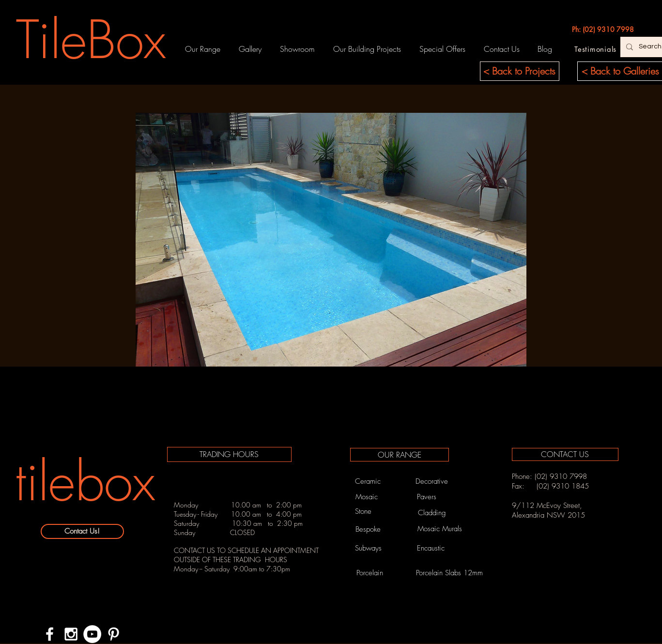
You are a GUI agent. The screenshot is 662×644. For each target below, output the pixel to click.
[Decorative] (432, 481)
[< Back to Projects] (520, 71)
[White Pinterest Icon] (114, 634)
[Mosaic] (367, 497)
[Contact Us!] (82, 531)
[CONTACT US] (565, 454)
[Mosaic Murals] (440, 529)
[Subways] (368, 548)
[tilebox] (85, 482)
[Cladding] (432, 513)
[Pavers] (427, 497)
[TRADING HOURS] (229, 454)
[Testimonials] (596, 49)
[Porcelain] (370, 573)
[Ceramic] (368, 481)
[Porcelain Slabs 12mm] (449, 573)
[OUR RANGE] (400, 455)
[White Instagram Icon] (71, 634)
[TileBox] (91, 40)
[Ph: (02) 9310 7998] (603, 30)
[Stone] (363, 511)
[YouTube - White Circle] (92, 634)
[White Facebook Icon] (50, 634)
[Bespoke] (368, 529)
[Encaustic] (431, 548)
